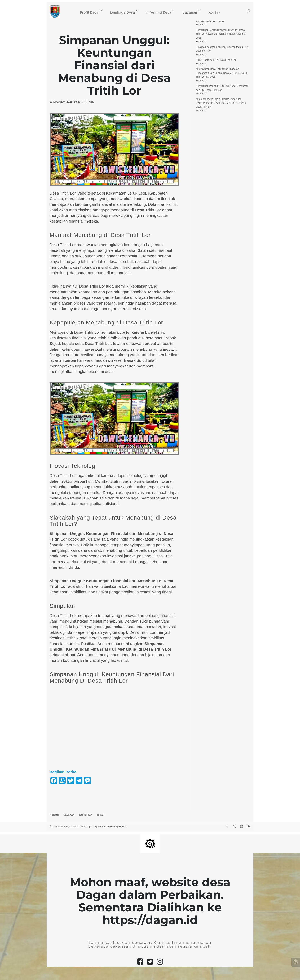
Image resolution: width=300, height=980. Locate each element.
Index (101, 815)
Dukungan (86, 815)
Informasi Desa (159, 13)
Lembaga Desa (122, 13)
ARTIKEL (88, 102)
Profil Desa (89, 13)
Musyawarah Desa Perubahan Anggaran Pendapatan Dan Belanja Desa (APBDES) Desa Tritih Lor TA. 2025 (221, 73)
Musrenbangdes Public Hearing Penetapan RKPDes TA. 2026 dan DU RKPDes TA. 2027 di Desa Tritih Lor (221, 103)
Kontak (215, 13)
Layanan (190, 13)
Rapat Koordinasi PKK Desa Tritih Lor (216, 60)
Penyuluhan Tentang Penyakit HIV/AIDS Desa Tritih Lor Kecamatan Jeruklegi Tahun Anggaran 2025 (221, 34)
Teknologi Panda (117, 826)
